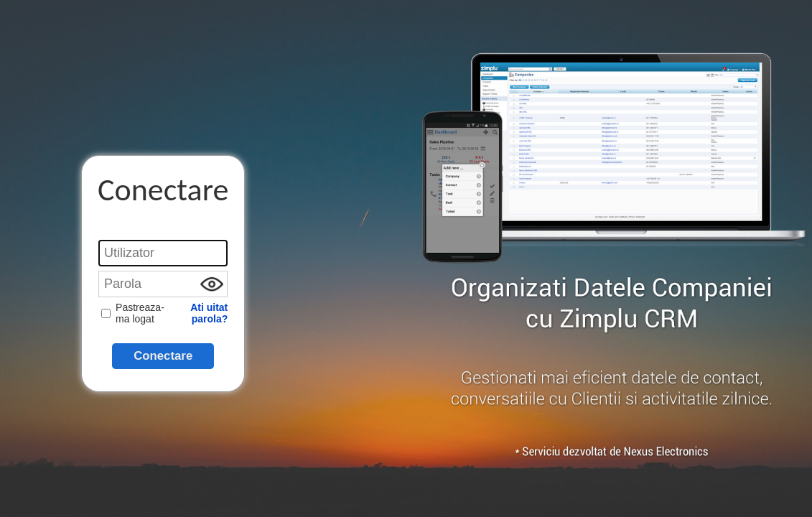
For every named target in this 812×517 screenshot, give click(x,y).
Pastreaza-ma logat (133, 313)
